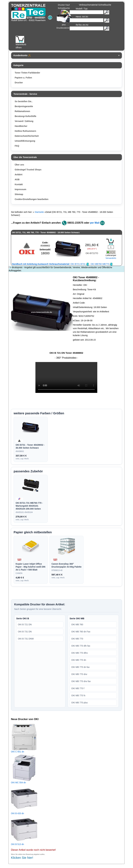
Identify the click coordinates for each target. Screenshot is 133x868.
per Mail (95, 223)
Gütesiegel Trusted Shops (28, 170)
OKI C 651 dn (18, 752)
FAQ (17, 146)
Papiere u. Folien (23, 78)
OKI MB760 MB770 (102, 264)
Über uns (19, 165)
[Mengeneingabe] (111, 247)
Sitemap (19, 194)
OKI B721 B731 (51, 264)
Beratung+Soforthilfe (26, 116)
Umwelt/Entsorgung (25, 141)
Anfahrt (19, 175)
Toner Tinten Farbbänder (27, 73)
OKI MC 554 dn (18, 783)
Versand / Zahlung (24, 121)
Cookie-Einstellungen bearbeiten (32, 199)
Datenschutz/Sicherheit (27, 136)
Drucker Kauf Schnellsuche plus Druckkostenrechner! (66, 16)
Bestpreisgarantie (24, 106)
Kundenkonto (22, 56)
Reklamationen (22, 111)
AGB (17, 179)
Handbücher (21, 126)
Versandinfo (111, 258)
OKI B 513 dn (17, 844)
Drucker (19, 83)
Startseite (39, 212)
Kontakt (19, 184)
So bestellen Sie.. (24, 101)
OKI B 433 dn (17, 813)
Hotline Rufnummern (25, 131)
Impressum (20, 189)
